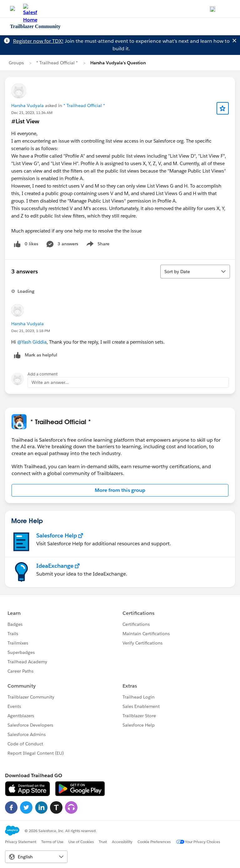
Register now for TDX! (38, 41)
